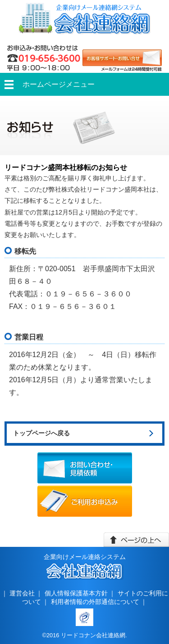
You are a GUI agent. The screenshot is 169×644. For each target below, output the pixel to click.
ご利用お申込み (85, 501)
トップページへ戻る (41, 433)
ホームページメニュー (59, 84)
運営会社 (22, 593)
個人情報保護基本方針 (76, 593)
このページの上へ (136, 540)
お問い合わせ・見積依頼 (85, 468)
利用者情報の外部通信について (95, 602)
